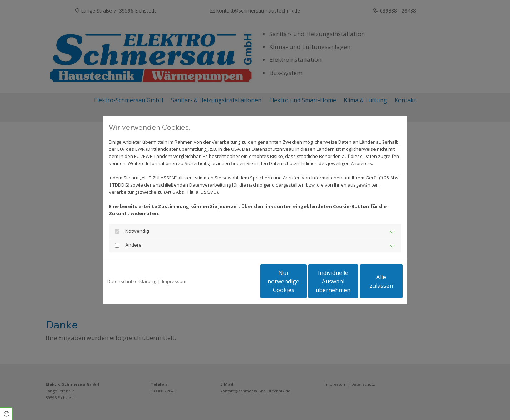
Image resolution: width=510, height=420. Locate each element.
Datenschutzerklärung (132, 281)
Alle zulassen (370, 281)
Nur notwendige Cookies (234, 281)
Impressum (174, 281)
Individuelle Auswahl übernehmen (302, 281)
